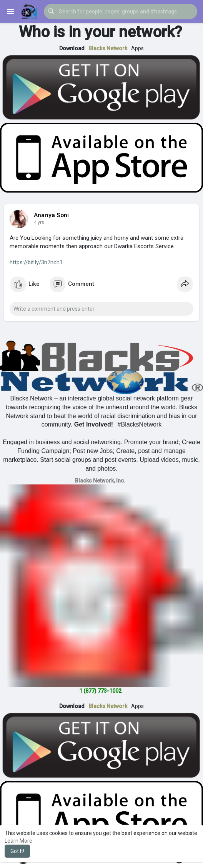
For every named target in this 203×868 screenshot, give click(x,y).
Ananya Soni (51, 215)
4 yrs (39, 222)
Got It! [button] (17, 851)
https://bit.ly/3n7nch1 (36, 262)
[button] (121, 12)
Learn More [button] (18, 841)
